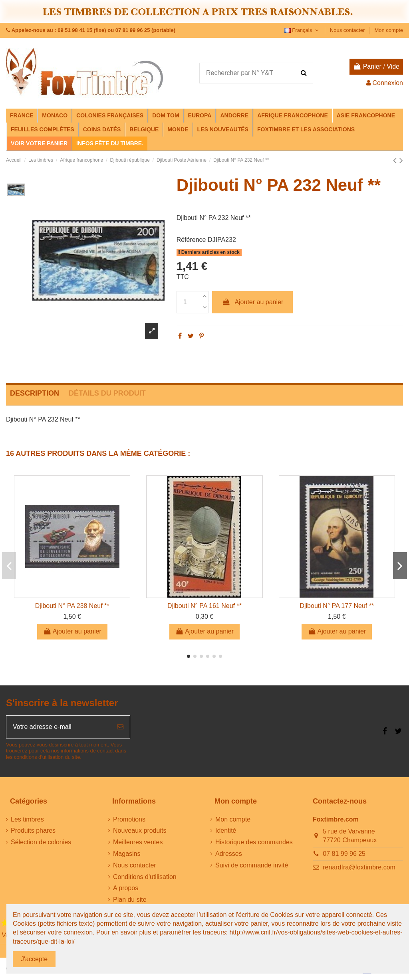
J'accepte (34, 959)
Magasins (127, 854)
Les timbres (27, 819)
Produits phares (33, 831)
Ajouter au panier (252, 302)
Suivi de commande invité (252, 865)
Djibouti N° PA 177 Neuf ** (337, 606)
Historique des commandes (254, 842)
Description (35, 393)
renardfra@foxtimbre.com (359, 867)
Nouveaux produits (140, 831)
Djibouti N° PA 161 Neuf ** (204, 606)
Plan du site (130, 900)
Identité (226, 831)
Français (302, 30)
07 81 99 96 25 (344, 854)
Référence (191, 240)
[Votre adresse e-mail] (59, 727)
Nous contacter (348, 30)
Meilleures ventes (138, 842)
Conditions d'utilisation (145, 877)
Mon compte (389, 30)
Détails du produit (107, 393)
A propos (126, 888)
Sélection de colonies (41, 842)
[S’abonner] (120, 727)
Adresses (229, 854)
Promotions (129, 819)
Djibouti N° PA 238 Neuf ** (72, 606)
